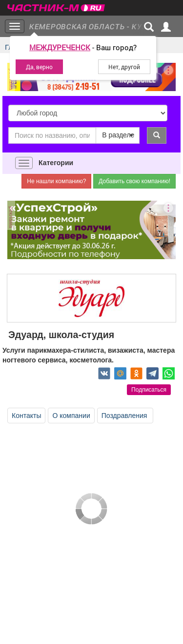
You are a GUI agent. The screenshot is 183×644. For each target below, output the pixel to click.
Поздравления (125, 416)
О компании (71, 416)
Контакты (26, 416)
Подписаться (149, 390)
